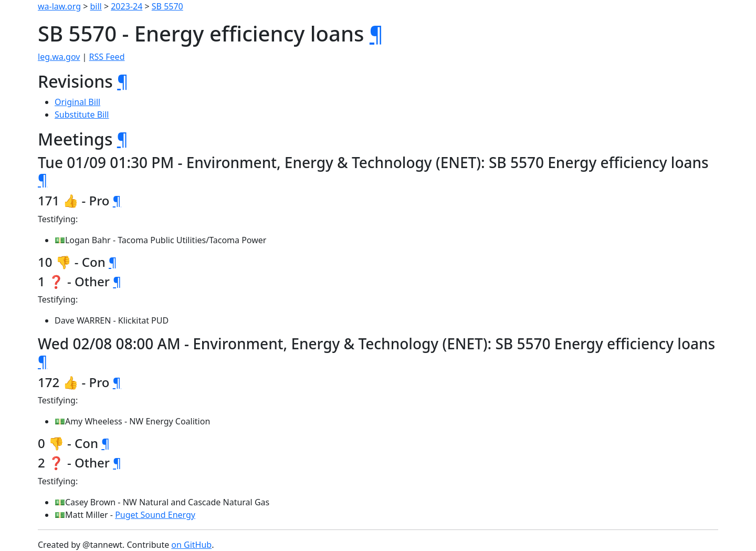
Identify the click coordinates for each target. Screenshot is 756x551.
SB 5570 (167, 6)
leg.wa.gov (59, 57)
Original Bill (77, 102)
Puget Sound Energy (155, 515)
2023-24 (127, 6)
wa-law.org (59, 6)
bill (96, 6)
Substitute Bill (82, 115)
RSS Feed (107, 57)
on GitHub (191, 545)
